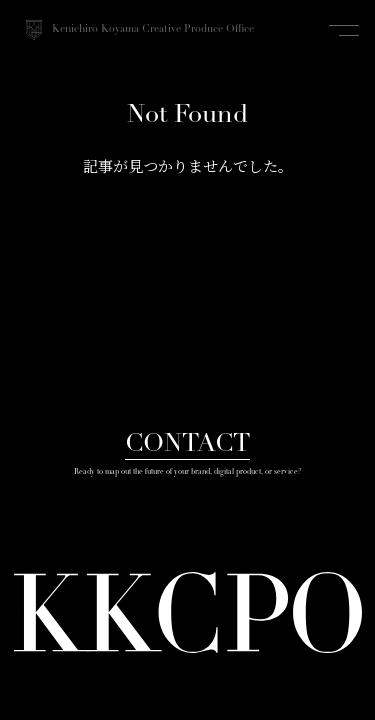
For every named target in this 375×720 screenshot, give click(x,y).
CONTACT (187, 444)
